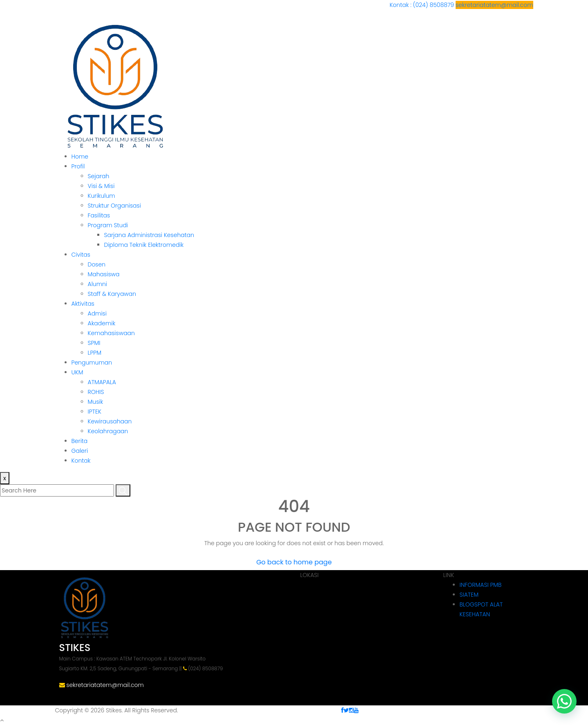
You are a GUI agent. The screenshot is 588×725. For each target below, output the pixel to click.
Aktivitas (83, 304)
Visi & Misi (101, 186)
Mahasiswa (104, 274)
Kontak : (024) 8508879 (423, 5)
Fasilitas (99, 215)
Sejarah (99, 176)
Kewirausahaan (110, 421)
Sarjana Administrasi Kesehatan (149, 235)
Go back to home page (294, 562)
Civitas (81, 255)
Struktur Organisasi (114, 206)
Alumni (98, 284)
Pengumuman (92, 362)
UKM (77, 372)
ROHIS (96, 392)
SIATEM (469, 595)
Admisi (97, 313)
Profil (78, 166)
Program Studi (108, 225)
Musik (96, 402)
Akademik (102, 323)
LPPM (95, 353)
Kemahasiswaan (111, 333)
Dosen (97, 264)
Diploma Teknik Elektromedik (144, 245)
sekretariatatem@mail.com (494, 5)
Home (80, 157)
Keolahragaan (108, 431)
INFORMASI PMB (481, 585)
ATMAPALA (102, 382)
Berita (80, 441)
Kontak (81, 461)
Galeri (80, 451)
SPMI (94, 343)
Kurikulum (102, 196)
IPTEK (95, 412)
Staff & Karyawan (112, 294)
